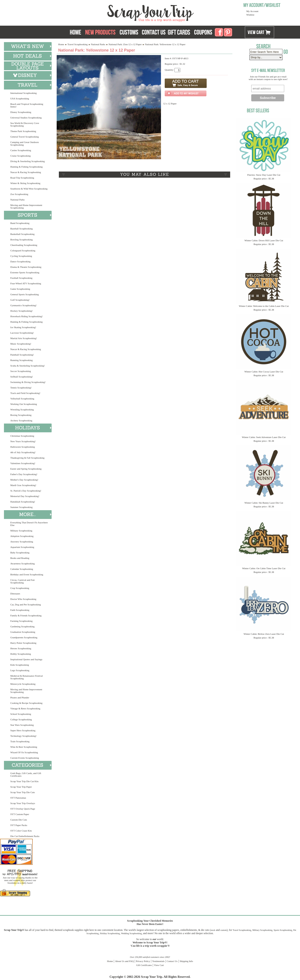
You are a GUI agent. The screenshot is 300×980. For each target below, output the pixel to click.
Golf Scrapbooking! (20, 300)
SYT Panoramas (18, 798)
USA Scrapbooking (20, 98)
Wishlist (250, 15)
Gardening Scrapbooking (22, 626)
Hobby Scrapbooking (21, 654)
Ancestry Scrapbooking (22, 542)
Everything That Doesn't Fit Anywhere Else (29, 524)
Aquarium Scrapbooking (22, 547)
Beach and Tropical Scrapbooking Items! (27, 105)
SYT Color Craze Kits (21, 831)
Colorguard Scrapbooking (23, 250)
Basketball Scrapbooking (22, 234)
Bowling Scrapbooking (22, 240)
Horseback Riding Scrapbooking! (26, 316)
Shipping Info (186, 961)
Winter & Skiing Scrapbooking (25, 183)
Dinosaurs (15, 594)
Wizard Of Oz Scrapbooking (24, 752)
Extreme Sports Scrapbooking (25, 272)
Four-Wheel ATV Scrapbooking (26, 283)
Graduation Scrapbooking (23, 632)
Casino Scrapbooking (21, 150)
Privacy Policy (143, 961)
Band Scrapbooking (20, 223)
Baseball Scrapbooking (22, 229)
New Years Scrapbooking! (23, 441)
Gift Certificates (144, 965)
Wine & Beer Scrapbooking (24, 747)
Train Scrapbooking (20, 741)
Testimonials (158, 961)
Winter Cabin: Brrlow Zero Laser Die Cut (264, 634)
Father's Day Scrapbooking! (24, 474)
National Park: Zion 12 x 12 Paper (125, 44)
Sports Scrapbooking (283, 930)
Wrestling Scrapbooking (22, 410)
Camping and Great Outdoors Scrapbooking (25, 143)
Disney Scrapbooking (21, 112)
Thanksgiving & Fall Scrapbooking (27, 458)
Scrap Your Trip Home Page (121, 12)
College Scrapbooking (21, 719)
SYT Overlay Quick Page (23, 809)
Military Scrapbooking (21, 531)
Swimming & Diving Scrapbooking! (28, 382)
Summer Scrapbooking (21, 507)
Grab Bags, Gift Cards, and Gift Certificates (26, 774)
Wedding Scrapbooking (131, 933)
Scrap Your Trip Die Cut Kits (24, 781)
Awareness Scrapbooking (23, 563)
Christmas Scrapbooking (22, 436)
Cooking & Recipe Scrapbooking (26, 703)
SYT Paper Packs (19, 825)
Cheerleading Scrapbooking (24, 245)
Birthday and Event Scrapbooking (27, 574)
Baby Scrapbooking (20, 553)
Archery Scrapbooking (21, 420)
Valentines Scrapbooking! (23, 463)
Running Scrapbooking (22, 360)
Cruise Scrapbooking (21, 156)
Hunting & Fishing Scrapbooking (26, 167)
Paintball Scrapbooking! (22, 355)
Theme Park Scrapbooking (23, 131)
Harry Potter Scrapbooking (23, 643)
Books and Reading (20, 558)
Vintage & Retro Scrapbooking (25, 708)
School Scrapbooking (21, 714)
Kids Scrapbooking (20, 665)
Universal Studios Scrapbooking (26, 118)
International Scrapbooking (23, 93)
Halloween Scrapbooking (23, 447)
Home (61, 44)
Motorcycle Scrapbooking (23, 684)
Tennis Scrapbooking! (21, 388)
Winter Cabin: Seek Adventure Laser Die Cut (264, 437)
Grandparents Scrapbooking (24, 637)
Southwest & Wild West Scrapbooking (29, 189)
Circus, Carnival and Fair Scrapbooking (23, 581)
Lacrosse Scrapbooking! (22, 333)
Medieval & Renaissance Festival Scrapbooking (27, 677)
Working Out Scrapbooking (24, 404)
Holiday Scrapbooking (110, 933)
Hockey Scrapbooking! (22, 311)
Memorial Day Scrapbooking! (25, 496)
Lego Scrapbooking (20, 670)
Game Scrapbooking (20, 289)
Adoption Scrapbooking (22, 536)
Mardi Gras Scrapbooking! (23, 485)
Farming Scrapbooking (21, 621)
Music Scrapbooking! (21, 344)
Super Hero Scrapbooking (23, 730)
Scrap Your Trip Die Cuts (23, 792)
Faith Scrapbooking (20, 610)
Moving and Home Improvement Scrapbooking (26, 206)
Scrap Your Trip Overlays (23, 803)
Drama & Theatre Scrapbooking (26, 267)
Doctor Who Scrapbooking (23, 599)
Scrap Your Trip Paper (21, 787)
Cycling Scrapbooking (21, 256)
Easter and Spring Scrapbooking (26, 469)
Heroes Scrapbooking (21, 648)
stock (213, 930)
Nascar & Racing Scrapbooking (26, 172)
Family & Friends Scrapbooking (26, 615)
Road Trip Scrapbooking (22, 178)
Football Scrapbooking (21, 278)
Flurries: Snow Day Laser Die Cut (264, 175)
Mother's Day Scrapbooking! (24, 480)
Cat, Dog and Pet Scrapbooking (26, 604)
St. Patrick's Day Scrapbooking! (26, 491)
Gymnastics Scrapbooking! (23, 305)
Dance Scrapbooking (20, 261)
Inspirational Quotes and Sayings (26, 659)
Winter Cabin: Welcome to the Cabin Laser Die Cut (264, 306)
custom (223, 930)
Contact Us (172, 961)
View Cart (159, 965)
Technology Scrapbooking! (23, 736)
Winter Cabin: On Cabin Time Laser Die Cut (264, 568)
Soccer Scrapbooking (21, 371)
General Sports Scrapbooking (25, 294)
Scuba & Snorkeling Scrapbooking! (28, 366)
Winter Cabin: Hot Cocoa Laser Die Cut (264, 372)
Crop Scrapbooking (20, 588)
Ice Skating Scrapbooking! (23, 327)
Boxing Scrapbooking (21, 415)
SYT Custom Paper (20, 814)
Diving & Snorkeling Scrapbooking (28, 161)
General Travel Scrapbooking (25, 137)
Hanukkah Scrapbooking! (23, 502)
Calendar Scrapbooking (22, 569)
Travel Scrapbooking (78, 44)
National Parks (17, 200)
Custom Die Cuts (19, 820)
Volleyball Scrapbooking (22, 399)
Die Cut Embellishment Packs (25, 836)
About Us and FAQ (124, 961)
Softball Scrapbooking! (22, 377)
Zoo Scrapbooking (19, 194)
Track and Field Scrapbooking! (25, 393)
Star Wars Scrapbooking (22, 725)
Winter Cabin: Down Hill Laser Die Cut (264, 240)
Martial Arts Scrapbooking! (24, 338)
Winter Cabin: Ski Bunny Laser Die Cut (264, 503)
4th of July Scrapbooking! (23, 452)
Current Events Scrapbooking (25, 758)
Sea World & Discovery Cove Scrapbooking (25, 124)
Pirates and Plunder (20, 697)
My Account (252, 11)
